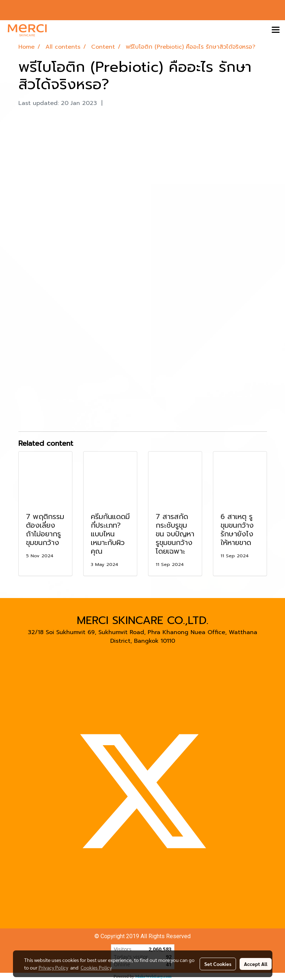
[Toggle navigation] (276, 30)
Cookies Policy (96, 967)
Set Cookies (218, 964)
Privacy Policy (53, 967)
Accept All (256, 964)
